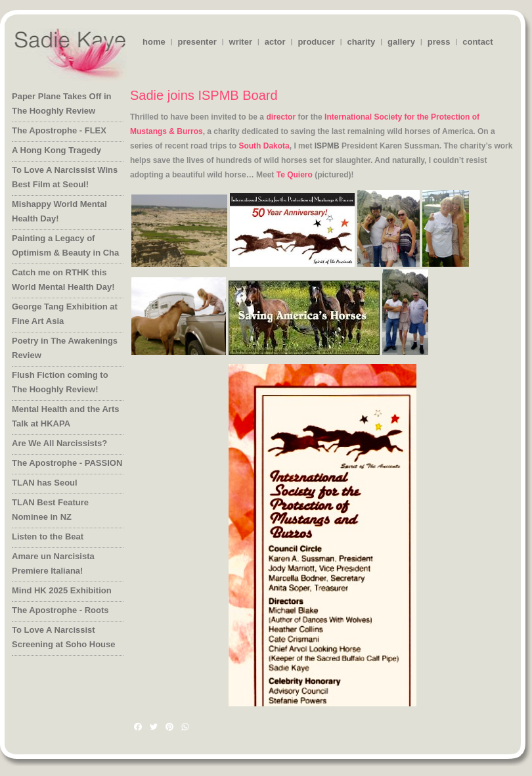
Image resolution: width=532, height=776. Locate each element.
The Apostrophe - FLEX (59, 130)
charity (362, 42)
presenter (197, 42)
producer (316, 42)
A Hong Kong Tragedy (56, 150)
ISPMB (327, 146)
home (154, 42)
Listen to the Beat (48, 536)
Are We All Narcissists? (59, 443)
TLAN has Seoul (45, 483)
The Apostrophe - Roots (60, 610)
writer (241, 42)
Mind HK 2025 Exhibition (62, 590)
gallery (401, 42)
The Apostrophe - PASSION (67, 463)
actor (275, 42)
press (439, 42)
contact (477, 42)
